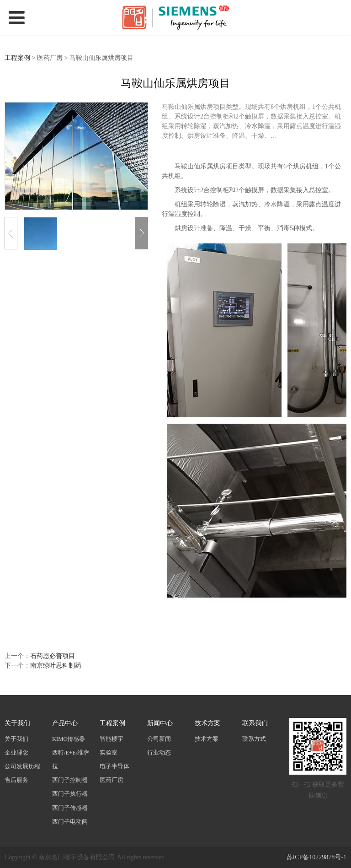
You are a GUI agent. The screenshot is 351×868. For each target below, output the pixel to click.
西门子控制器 (70, 780)
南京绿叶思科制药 (56, 666)
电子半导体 (114, 766)
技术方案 (207, 739)
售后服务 (16, 780)
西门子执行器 (70, 794)
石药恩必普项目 (53, 656)
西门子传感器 (70, 808)
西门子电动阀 (70, 822)
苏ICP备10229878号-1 (316, 857)
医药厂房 (112, 780)
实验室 (109, 753)
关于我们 (16, 739)
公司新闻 (159, 739)
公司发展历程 (22, 766)
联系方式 (254, 739)
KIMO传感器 (69, 739)
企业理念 (16, 753)
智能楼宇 (112, 739)
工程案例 (17, 58)
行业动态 (159, 753)
